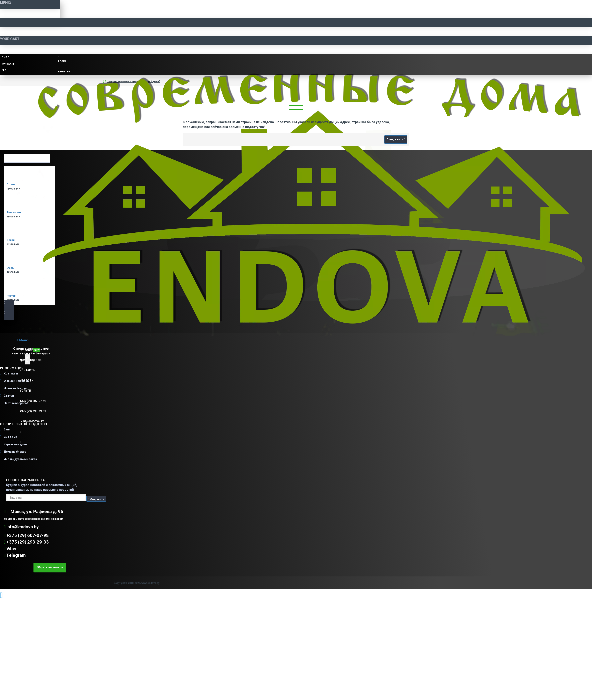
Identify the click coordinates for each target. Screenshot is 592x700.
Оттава (11, 184)
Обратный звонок (50, 567)
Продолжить (395, 139)
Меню (24, 340)
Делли (11, 240)
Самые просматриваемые (27, 158)
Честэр (11, 296)
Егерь (10, 268)
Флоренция (14, 212)
